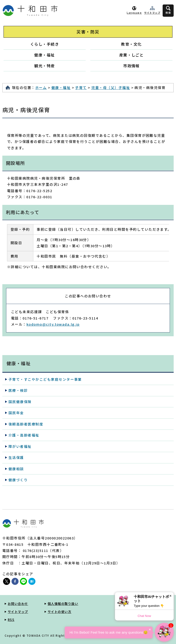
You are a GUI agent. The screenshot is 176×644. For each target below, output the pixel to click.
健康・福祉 (44, 55)
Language (134, 13)
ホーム (41, 87)
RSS (11, 620)
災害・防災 (88, 32)
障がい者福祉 (20, 446)
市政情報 (131, 66)
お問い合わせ (18, 604)
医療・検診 (18, 390)
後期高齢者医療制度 (26, 424)
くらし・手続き (45, 44)
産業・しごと (132, 55)
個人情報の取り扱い (63, 604)
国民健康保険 (20, 402)
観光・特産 (44, 66)
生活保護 (16, 457)
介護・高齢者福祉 (24, 435)
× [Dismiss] (170, 596)
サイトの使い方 (59, 612)
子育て (81, 87)
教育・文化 (131, 44)
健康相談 (16, 469)
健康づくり (18, 480)
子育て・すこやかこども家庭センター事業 (45, 379)
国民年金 (16, 413)
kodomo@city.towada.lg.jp (53, 324)
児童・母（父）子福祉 (111, 87)
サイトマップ (152, 13)
